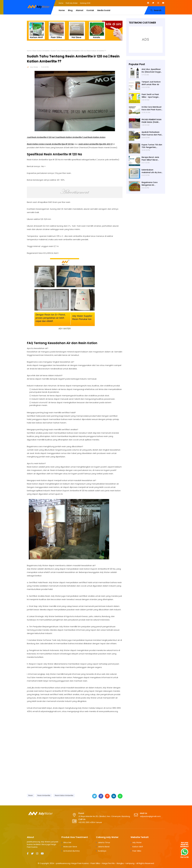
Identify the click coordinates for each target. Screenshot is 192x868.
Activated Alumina (71, 851)
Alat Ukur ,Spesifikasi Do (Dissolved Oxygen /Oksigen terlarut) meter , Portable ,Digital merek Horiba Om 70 (152, 71)
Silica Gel (67, 842)
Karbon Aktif (138, 847)
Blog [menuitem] (70, 10)
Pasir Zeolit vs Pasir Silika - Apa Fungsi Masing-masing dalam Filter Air (152, 96)
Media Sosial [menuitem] (104, 10)
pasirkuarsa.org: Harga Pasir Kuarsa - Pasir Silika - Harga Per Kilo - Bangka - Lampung (95, 863)
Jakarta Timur (104, 842)
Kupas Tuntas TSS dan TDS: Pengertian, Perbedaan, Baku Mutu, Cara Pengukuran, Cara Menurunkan (152, 146)
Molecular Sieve (70, 847)
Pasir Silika (137, 851)
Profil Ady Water (72, 3)
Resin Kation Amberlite (41, 51)
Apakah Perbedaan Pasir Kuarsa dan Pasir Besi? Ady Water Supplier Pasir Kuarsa (152, 133)
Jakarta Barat (104, 847)
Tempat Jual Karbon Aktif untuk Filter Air (151, 83)
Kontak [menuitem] (90, 10)
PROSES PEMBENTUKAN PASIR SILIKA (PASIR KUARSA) (151, 121)
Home (61, 3)
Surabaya (102, 851)
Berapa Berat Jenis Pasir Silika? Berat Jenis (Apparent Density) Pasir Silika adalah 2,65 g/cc (150, 159)
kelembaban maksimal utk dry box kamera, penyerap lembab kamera (151, 171)
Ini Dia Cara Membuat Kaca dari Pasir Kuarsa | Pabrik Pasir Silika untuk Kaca (152, 108)
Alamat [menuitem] (80, 10)
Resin (31, 795)
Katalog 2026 (85, 3)
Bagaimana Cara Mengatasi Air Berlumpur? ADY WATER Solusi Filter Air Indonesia (151, 184)
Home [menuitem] (62, 10)
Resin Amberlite (44, 795)
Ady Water (34, 67)
